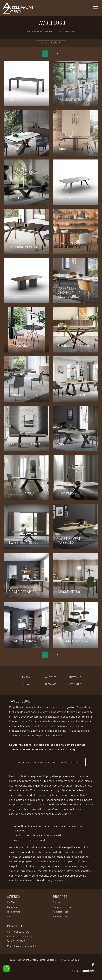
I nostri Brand (14, 912)
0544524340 (18, 941)
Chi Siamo (12, 902)
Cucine (56, 902)
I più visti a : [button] (75, 684)
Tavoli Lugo (71, 31)
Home (29, 31)
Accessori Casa (61, 912)
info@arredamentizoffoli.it (25, 946)
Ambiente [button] (51, 677)
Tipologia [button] (51, 684)
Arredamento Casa (43, 31)
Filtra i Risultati (51, 43)
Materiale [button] (75, 677)
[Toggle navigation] (96, 8)
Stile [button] (26, 684)
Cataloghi (12, 907)
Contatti (11, 917)
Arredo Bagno (60, 917)
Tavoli (59, 31)
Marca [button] (26, 677)
